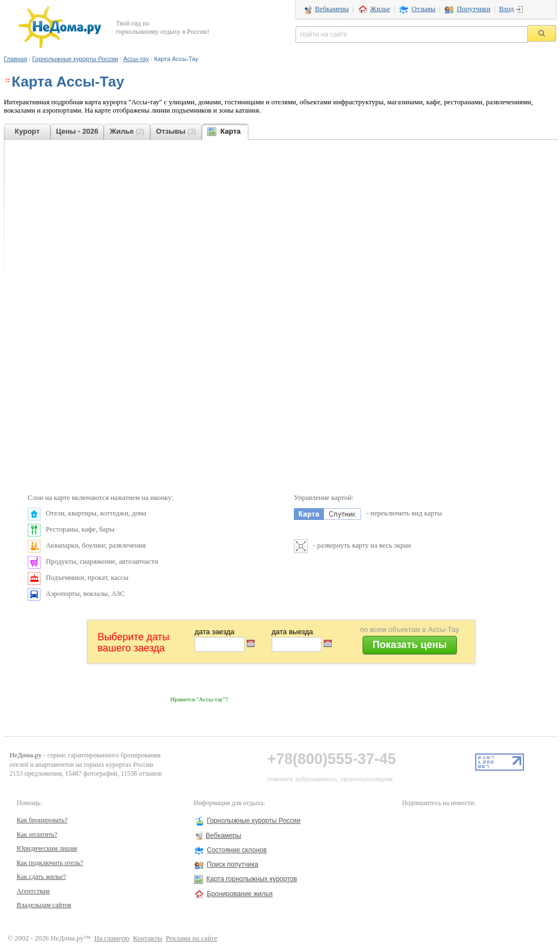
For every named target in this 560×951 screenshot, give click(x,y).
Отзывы (423, 9)
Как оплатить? (37, 834)
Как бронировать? (42, 820)
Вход (506, 9)
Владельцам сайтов (44, 905)
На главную (112, 938)
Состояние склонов (237, 850)
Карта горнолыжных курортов (252, 879)
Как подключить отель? (50, 863)
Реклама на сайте (192, 938)
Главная (16, 59)
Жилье (380, 9)
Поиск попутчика (233, 864)
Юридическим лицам (47, 848)
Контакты (148, 938)
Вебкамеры (332, 9)
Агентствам (33, 891)
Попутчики (474, 9)
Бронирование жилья (240, 894)
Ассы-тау (136, 59)
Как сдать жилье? (41, 877)
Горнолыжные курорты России (75, 59)
